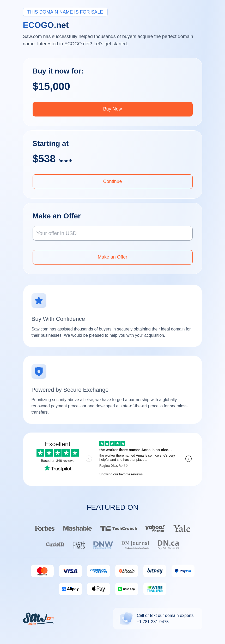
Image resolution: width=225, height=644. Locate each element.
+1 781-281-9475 (153, 622)
